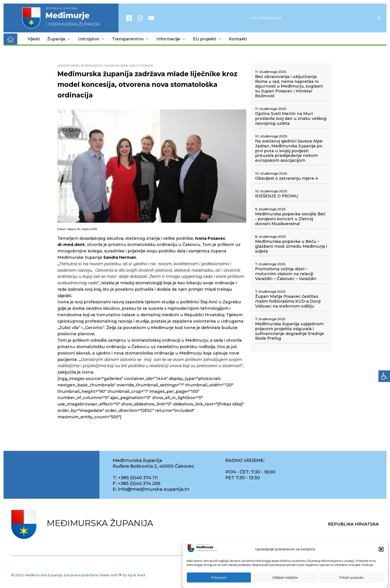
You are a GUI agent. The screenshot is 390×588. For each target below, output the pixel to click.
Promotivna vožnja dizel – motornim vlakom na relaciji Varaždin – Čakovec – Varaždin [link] (286, 274)
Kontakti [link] (238, 39)
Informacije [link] (171, 39)
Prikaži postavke (351, 577)
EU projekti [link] (207, 39)
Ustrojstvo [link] (91, 39)
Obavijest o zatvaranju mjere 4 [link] (287, 178)
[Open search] (379, 18)
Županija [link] (59, 39)
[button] (381, 549)
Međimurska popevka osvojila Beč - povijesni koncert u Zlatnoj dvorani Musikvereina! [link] (290, 219)
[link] (384, 376)
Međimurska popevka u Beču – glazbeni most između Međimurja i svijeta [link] (291, 246)
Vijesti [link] (34, 39)
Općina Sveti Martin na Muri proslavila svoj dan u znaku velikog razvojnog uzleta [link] (291, 119)
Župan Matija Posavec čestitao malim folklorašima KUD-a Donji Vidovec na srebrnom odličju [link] (288, 301)
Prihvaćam (219, 577)
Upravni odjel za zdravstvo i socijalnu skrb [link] (93, 65)
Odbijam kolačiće (285, 577)
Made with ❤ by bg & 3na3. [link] (123, 575)
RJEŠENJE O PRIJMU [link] (277, 196)
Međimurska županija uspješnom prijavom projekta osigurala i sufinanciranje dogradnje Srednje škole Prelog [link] (290, 331)
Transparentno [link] (130, 39)
